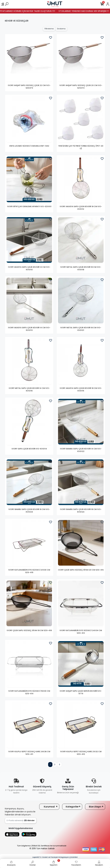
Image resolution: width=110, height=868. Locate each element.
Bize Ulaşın (95, 807)
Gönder (30, 820)
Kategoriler (72, 807)
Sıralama (61, 29)
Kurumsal (49, 807)
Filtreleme (49, 29)
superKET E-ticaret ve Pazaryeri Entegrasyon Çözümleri (55, 857)
